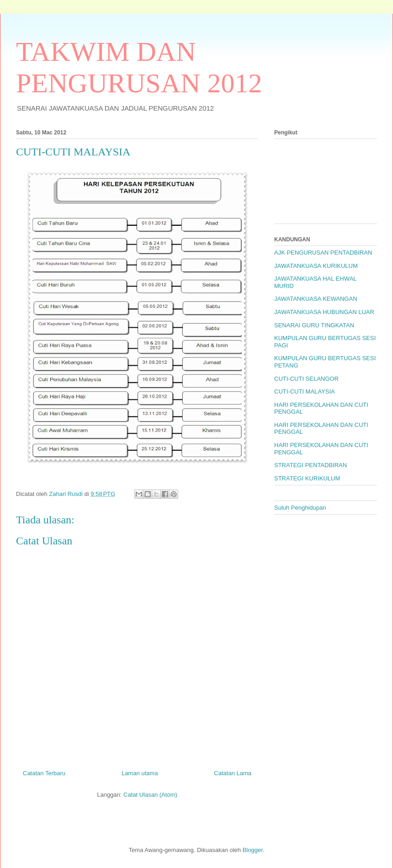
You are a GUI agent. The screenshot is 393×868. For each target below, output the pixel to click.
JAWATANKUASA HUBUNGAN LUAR (324, 312)
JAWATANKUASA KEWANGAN (316, 299)
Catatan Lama (233, 773)
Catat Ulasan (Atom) (150, 795)
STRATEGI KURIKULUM (307, 478)
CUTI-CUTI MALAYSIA (305, 391)
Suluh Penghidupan (300, 508)
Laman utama (140, 773)
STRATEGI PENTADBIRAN (311, 465)
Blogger (253, 850)
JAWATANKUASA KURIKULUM (316, 266)
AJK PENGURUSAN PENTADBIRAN (323, 253)
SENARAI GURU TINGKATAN (314, 325)
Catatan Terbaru (44, 773)
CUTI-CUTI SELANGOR (306, 379)
